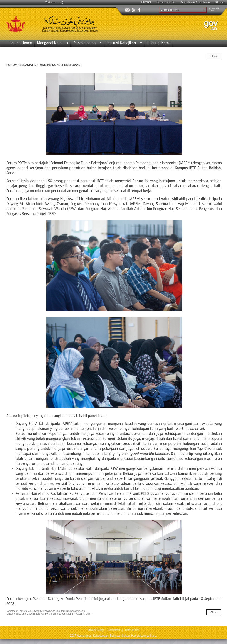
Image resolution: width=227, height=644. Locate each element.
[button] (204, 10)
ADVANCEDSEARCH (214, 9)
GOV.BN (146, 2)
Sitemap (220, 2)
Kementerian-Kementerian (195, 2)
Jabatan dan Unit (166, 2)
